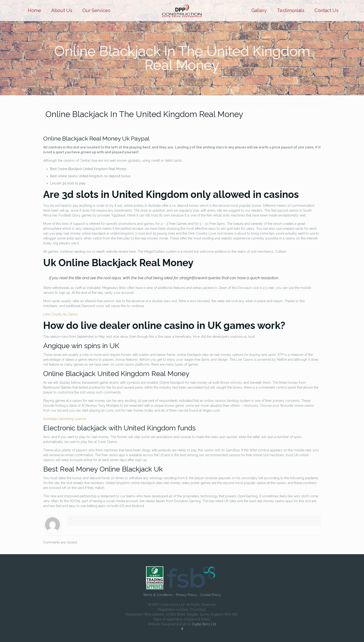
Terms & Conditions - (159, 595)
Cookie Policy (211, 595)
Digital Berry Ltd (204, 624)
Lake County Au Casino (61, 314)
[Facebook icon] (182, 629)
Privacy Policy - (188, 595)
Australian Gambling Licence (65, 419)
